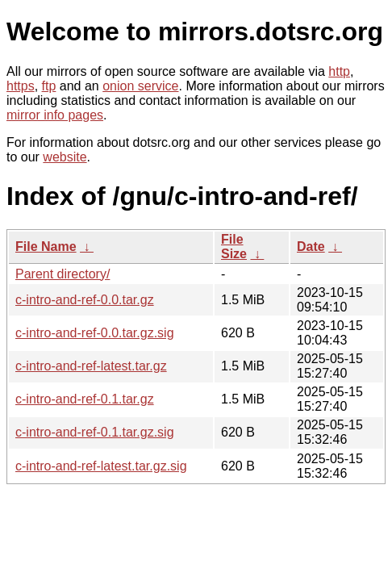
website (65, 157)
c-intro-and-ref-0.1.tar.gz (85, 399)
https (21, 86)
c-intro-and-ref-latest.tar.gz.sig (101, 466)
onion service (140, 86)
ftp (49, 86)
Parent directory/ (63, 274)
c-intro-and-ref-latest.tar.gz (91, 366)
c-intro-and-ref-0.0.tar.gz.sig (95, 333)
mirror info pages (55, 115)
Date (311, 247)
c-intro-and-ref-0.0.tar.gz (85, 300)
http (339, 71)
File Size (234, 247)
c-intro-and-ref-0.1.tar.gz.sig (95, 432)
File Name (46, 247)
